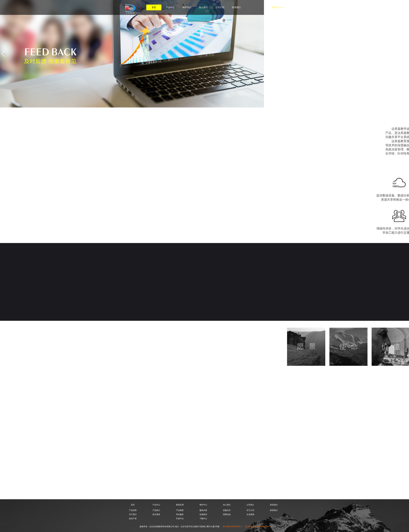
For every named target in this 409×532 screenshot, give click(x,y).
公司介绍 (220, 7)
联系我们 (236, 7)
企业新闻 (250, 514)
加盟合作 (227, 510)
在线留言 (203, 514)
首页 (154, 7)
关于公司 (250, 510)
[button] (3, 54)
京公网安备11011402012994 (257, 526)
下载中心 (203, 519)
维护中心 (187, 7)
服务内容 (203, 510)
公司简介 (250, 505)
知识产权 (133, 519)
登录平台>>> (278, 7)
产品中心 (170, 7)
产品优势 (133, 510)
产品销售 (180, 510)
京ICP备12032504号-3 (232, 526)
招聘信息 (227, 514)
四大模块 (156, 514)
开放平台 (180, 519)
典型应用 (180, 505)
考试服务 (180, 514)
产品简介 (156, 510)
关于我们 (133, 514)
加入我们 (203, 7)
